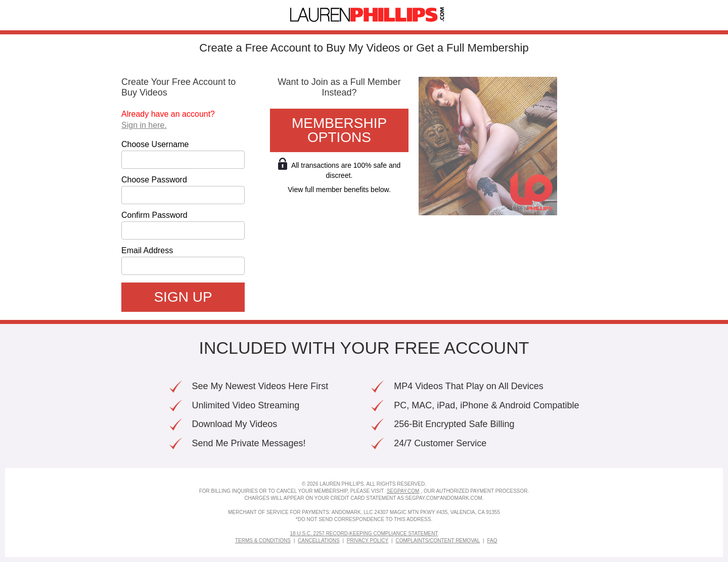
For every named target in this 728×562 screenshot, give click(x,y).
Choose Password (154, 180)
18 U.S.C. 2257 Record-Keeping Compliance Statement (364, 533)
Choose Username (155, 145)
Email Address (147, 251)
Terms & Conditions (263, 541)
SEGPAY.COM (403, 491)
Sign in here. (144, 125)
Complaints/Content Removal (438, 541)
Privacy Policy (368, 541)
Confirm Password (154, 215)
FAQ (492, 541)
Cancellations (319, 541)
